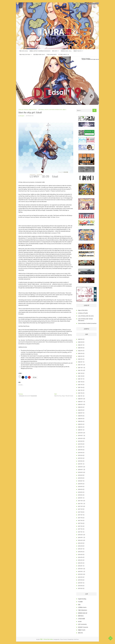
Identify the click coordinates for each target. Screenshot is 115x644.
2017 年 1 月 (81, 532)
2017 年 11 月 (82, 504)
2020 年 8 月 (81, 410)
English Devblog (24, 110)
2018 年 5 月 (81, 487)
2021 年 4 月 (81, 387)
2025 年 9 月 (81, 339)
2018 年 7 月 (81, 481)
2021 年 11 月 (82, 368)
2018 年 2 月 (81, 495)
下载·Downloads (52, 55)
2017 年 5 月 (81, 521)
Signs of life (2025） (83, 310)
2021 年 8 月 (81, 376)
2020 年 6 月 (81, 416)
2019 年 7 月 (81, 447)
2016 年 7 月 (81, 549)
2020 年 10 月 (82, 404)
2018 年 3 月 (81, 492)
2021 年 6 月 (81, 382)
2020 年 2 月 (81, 427)
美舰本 (64, 110)
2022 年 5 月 (81, 351)
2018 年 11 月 (82, 470)
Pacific (47, 110)
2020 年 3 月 (81, 424)
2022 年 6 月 (81, 348)
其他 (79, 605)
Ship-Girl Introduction (56, 110)
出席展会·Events (82, 607)
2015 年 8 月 (81, 580)
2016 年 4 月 (81, 557)
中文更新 (80, 602)
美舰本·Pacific (78, 51)
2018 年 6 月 (81, 484)
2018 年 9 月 (81, 475)
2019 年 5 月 (81, 453)
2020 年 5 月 (81, 419)
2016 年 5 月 (81, 555)
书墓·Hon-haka (24, 51)
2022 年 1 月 (81, 362)
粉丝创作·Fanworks (83, 627)
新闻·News (81, 616)
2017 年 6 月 (81, 518)
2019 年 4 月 (81, 455)
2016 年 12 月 (82, 535)
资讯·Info (55, 51)
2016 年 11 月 (82, 537)
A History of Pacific (83, 313)
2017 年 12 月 (82, 501)
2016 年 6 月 (81, 552)
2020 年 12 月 (82, 399)
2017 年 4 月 (81, 523)
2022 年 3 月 (81, 356)
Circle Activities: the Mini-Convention (87, 323)
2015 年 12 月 (82, 569)
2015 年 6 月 (81, 586)
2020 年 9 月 (81, 407)
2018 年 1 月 (81, 498)
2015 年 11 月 (82, 572)
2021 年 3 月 (81, 390)
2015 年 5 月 (81, 588)
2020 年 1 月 (81, 430)
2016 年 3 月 (81, 560)
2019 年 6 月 (81, 450)
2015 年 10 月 (82, 574)
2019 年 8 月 (81, 444)
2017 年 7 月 (81, 515)
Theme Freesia (63, 639)
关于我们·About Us (64, 55)
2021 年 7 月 (81, 379)
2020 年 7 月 (81, 413)
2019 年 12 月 (82, 433)
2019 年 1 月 (81, 464)
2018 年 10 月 (82, 472)
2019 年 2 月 (81, 461)
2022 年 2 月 (81, 359)
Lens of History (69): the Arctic (86, 316)
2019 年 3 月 (81, 458)
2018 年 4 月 (81, 489)
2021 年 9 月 (81, 373)
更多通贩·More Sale (39, 55)
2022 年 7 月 (81, 345)
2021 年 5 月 (81, 385)
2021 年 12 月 (82, 365)
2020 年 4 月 (81, 421)
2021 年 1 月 (81, 396)
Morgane (22, 116)
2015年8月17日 (30, 116)
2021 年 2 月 (81, 393)
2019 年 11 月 (82, 436)
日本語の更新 (81, 619)
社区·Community (82, 624)
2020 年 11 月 (82, 402)
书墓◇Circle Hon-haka (46, 639)
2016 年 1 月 (81, 566)
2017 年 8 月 (81, 512)
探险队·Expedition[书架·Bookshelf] (40, 51)
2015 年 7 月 (81, 583)
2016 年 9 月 (81, 543)
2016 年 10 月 (82, 540)
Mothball (42, 110)
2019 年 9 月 (81, 441)
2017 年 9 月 (81, 509)
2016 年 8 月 (81, 546)
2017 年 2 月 (81, 529)
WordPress (76, 639)
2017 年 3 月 (81, 526)
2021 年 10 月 (82, 370)
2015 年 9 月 (81, 577)
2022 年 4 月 (81, 353)
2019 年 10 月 (82, 438)
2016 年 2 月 (81, 563)
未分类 (80, 622)
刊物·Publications (25, 55)
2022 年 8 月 (81, 342)
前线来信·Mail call (66, 51)
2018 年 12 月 (82, 467)
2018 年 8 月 (81, 478)
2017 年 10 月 (82, 506)
